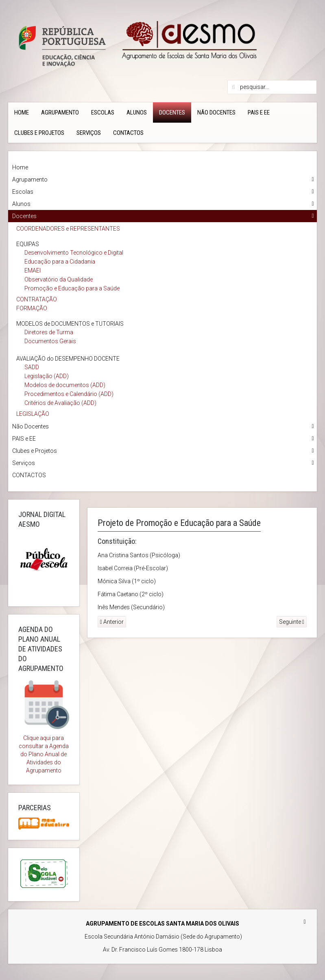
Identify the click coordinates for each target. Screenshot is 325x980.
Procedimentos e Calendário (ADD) (69, 394)
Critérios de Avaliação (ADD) (60, 403)
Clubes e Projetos (39, 133)
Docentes (172, 112)
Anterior (112, 622)
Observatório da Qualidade (59, 279)
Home (22, 112)
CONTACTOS (128, 133)
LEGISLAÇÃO (33, 414)
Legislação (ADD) (47, 376)
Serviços (89, 133)
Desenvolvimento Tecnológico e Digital (74, 253)
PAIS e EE (259, 112)
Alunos (137, 112)
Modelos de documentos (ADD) (65, 385)
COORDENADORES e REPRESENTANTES (68, 229)
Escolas (103, 112)
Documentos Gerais (50, 341)
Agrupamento (60, 112)
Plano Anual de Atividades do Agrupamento (47, 762)
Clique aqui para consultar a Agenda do (44, 746)
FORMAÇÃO (32, 308)
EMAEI (33, 270)
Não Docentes (216, 112)
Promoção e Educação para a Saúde (72, 288)
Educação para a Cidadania (60, 262)
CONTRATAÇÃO (37, 299)
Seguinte (292, 622)
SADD (32, 367)
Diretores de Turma (49, 332)
